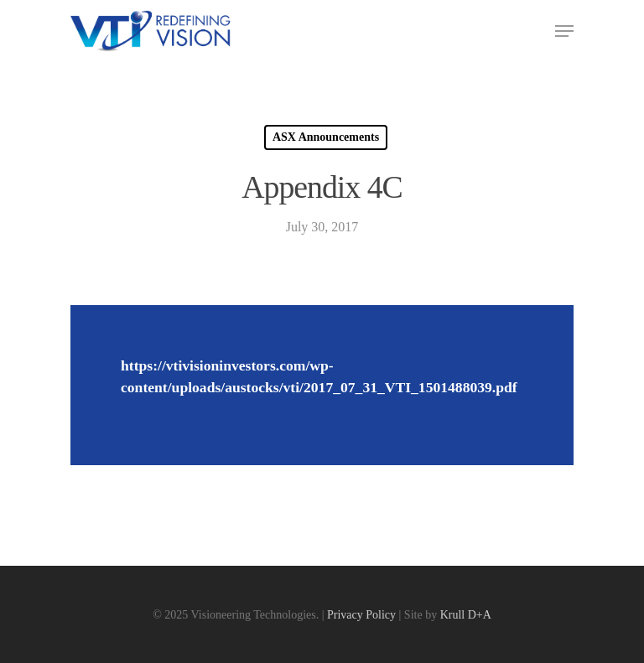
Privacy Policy (361, 615)
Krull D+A (466, 615)
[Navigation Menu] (564, 31)
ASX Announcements (326, 137)
